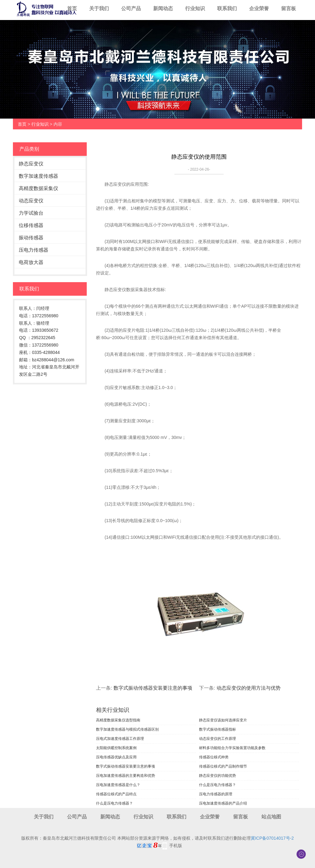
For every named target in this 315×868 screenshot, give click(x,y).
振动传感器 (31, 238)
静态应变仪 (31, 164)
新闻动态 (163, 8)
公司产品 (131, 8)
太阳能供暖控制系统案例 (116, 748)
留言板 (289, 8)
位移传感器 (31, 225)
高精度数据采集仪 (38, 188)
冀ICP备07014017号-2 (272, 838)
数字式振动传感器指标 (217, 729)
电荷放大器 (31, 262)
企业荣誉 (259, 8)
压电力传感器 (34, 250)
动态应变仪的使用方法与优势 (249, 688)
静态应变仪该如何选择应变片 (223, 720)
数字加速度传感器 (38, 176)
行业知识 (195, 8)
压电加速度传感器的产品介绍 (223, 803)
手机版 (176, 846)
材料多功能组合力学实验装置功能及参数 (232, 748)
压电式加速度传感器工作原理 (120, 739)
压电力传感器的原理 (216, 794)
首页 (72, 8)
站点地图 (271, 817)
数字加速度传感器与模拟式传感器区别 (127, 729)
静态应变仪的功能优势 (217, 776)
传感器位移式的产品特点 (116, 794)
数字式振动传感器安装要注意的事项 (153, 688)
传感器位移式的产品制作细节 (223, 766)
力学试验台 (31, 213)
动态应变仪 (31, 201)
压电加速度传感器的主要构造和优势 (126, 776)
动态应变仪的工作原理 (217, 739)
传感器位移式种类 (214, 757)
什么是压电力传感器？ (217, 785)
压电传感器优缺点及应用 (116, 757)
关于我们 (99, 8)
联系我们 (227, 8)
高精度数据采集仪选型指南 (118, 720)
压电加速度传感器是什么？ (118, 785)
